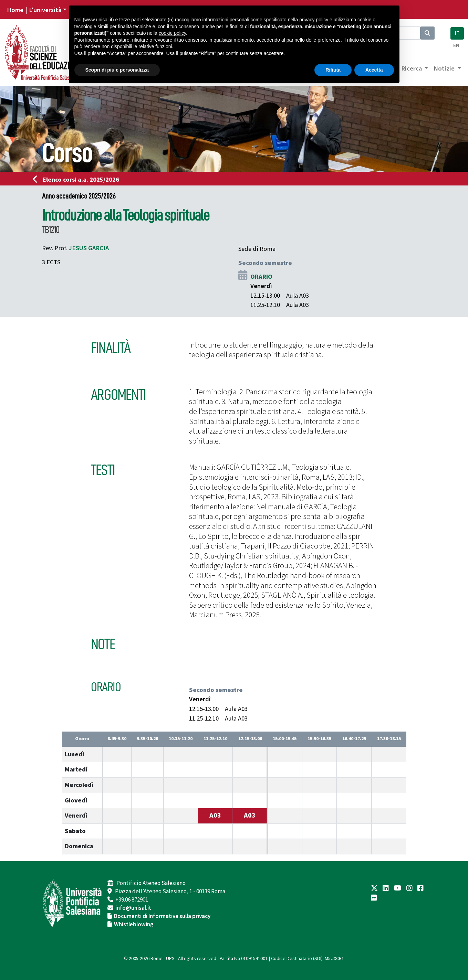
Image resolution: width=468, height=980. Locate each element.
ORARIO (261, 277)
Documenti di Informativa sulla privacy (162, 916)
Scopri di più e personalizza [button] (117, 70)
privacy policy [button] (314, 20)
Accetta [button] (374, 70)
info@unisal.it (133, 908)
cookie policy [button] (172, 33)
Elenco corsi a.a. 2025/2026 (78, 180)
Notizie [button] (445, 68)
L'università (45, 10)
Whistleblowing (134, 925)
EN (456, 46)
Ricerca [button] (412, 68)
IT (457, 33)
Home (15, 10)
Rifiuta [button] (333, 70)
